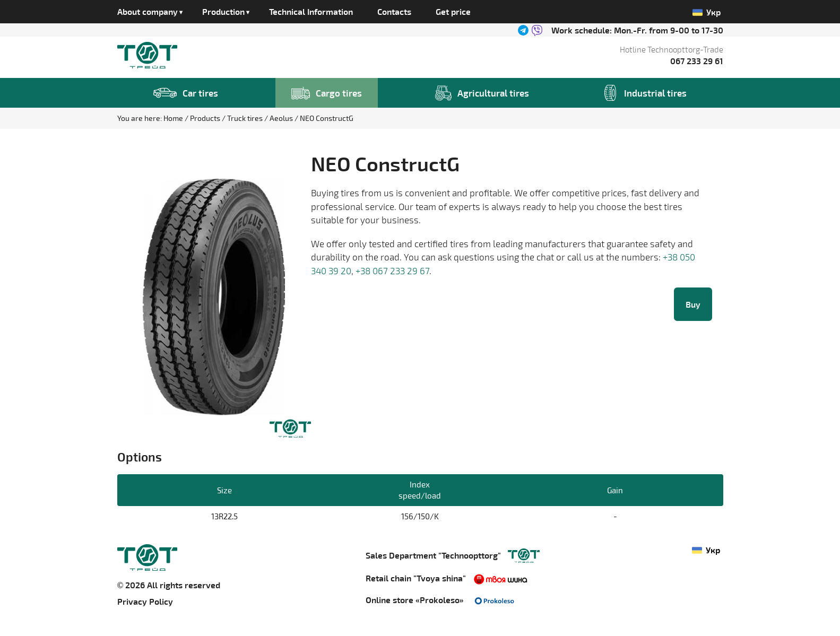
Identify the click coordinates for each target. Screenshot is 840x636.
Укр (707, 12)
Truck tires (246, 118)
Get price (453, 11)
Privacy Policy (145, 601)
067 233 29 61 (697, 61)
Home (174, 118)
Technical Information (311, 11)
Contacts (394, 11)
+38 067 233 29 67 (392, 271)
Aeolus (282, 118)
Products (206, 118)
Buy (693, 304)
